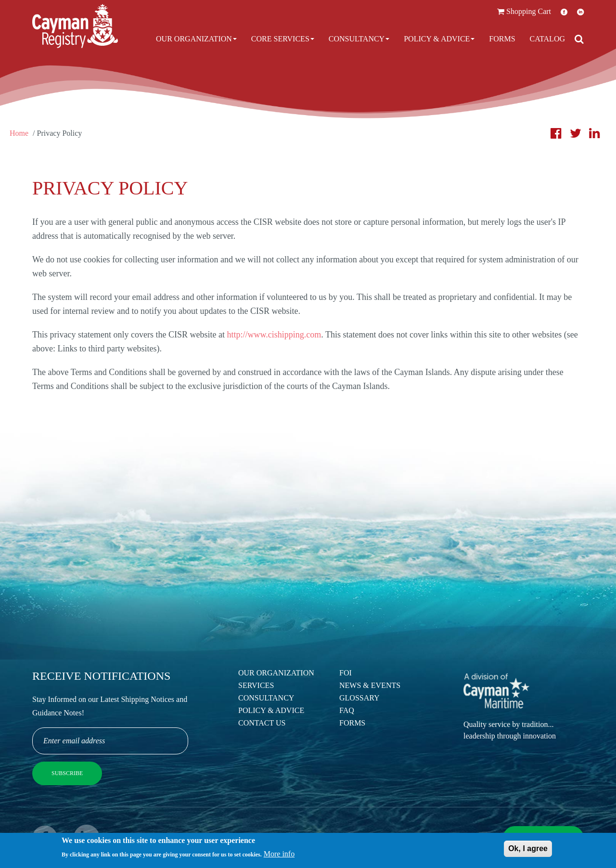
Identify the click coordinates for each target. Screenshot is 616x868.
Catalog (547, 39)
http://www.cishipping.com (274, 335)
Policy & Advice (439, 39)
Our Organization (196, 39)
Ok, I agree (528, 850)
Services (256, 685)
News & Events (370, 685)
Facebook (564, 12)
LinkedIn (580, 12)
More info (279, 855)
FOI (346, 673)
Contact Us (262, 723)
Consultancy (359, 39)
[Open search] (579, 39)
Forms (502, 39)
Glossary (359, 698)
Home (19, 133)
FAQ (347, 710)
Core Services (283, 39)
